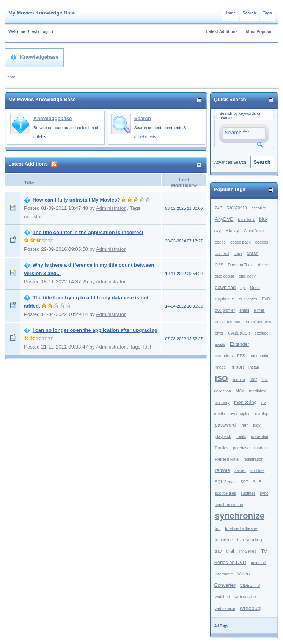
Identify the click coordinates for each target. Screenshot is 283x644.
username (224, 574)
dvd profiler (225, 310)
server (240, 470)
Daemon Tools (241, 265)
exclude (262, 333)
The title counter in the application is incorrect (88, 232)
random (261, 448)
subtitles (248, 493)
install (254, 367)
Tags (267, 13)
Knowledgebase (34, 57)
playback (223, 436)
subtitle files (226, 493)
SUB (257, 482)
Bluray (232, 231)
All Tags (221, 626)
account (259, 208)
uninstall (33, 216)
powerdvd (259, 436)
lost (147, 347)
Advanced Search (230, 162)
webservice (225, 608)
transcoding (250, 540)
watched (223, 597)
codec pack (241, 242)
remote (223, 470)
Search (249, 13)
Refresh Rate (227, 459)
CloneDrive (254, 231)
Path (244, 425)
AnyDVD (224, 219)
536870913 (237, 208)
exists (220, 344)
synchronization (229, 505)
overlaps (263, 414)
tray (219, 551)
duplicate (225, 299)
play (257, 425)
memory (222, 402)
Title (29, 183)
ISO (222, 378)
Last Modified (181, 183)
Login (46, 31)
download (226, 287)
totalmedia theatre (241, 528)
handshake (259, 356)
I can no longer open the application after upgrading (95, 330)
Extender (240, 344)
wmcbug (250, 608)
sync (264, 493)
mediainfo (258, 391)
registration (253, 459)
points (241, 436)
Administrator (111, 208)
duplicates (248, 299)
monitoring (245, 402)
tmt (218, 528)
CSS (219, 265)
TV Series (248, 551)
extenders (224, 356)
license (238, 380)
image (221, 367)
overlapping (240, 414)
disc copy (247, 276)
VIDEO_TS (250, 585)
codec (220, 242)
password (226, 425)
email (244, 310)
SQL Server (226, 482)
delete (263, 265)
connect (222, 253)
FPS (241, 356)
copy (238, 253)
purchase (241, 448)
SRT (244, 482)
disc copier (225, 276)
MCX (240, 391)
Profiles (222, 448)
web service (245, 597)
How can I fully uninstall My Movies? (76, 200)
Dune (255, 288)
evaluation (239, 333)
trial (230, 551)
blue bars (247, 219)
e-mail (259, 310)
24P (219, 208)
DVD (266, 299)
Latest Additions (222, 31)
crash (252, 253)
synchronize (240, 516)
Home (230, 13)
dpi (243, 288)
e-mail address (258, 322)
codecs (262, 242)
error (219, 333)
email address (228, 322)
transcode (224, 540)
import (237, 367)
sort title (257, 470)
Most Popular (259, 31)
